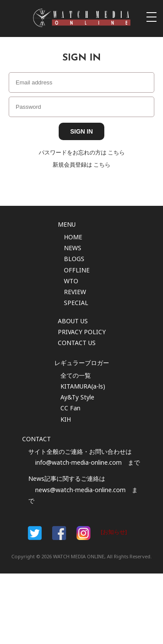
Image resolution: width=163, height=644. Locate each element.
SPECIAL (76, 303)
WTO (71, 281)
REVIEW (75, 292)
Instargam (83, 533)
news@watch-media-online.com (80, 490)
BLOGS (74, 259)
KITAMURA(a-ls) (83, 386)
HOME (73, 237)
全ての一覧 (76, 375)
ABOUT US (73, 321)
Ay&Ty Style (77, 397)
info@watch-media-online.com (78, 462)
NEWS (73, 248)
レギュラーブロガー (82, 363)
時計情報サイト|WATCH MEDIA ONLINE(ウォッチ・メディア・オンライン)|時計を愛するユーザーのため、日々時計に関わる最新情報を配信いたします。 (82, 18)
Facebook (35, 533)
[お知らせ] (114, 532)
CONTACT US (77, 343)
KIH (66, 419)
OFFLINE (77, 270)
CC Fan (70, 408)
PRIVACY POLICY (82, 332)
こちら (116, 153)
